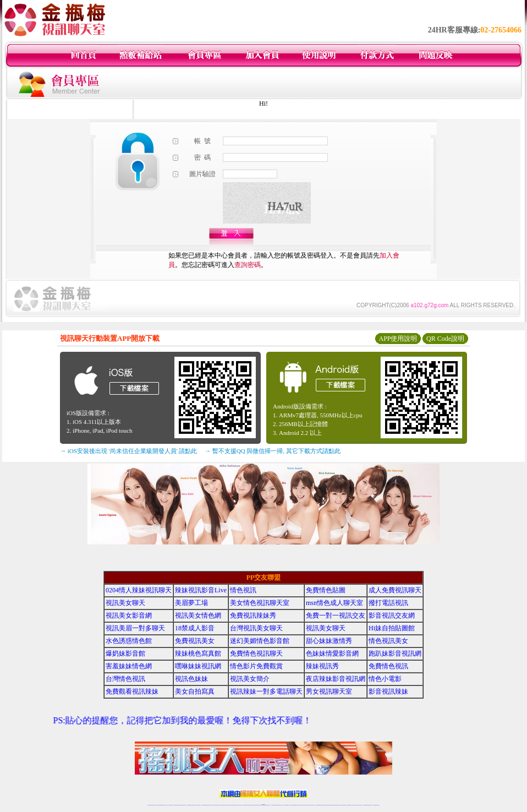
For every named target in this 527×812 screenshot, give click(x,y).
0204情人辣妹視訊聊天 (139, 590)
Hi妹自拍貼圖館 (392, 628)
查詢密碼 (248, 265)
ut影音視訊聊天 (369, 805)
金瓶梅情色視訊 (180, 805)
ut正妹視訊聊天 (236, 805)
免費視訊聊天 (233, 805)
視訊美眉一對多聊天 (135, 628)
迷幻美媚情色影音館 (260, 641)
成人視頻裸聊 (299, 805)
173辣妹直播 (272, 805)
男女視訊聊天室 (329, 691)
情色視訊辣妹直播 (338, 805)
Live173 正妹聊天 (290, 805)
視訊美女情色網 (198, 615)
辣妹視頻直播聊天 (207, 805)
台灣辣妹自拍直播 (203, 805)
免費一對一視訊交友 (336, 615)
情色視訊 (243, 590)
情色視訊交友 (361, 805)
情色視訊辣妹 (149, 805)
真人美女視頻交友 (312, 805)
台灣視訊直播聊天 (365, 805)
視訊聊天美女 (172, 805)
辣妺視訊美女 (378, 805)
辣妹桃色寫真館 (198, 653)
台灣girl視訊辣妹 (349, 805)
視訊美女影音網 (129, 615)
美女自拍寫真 (195, 691)
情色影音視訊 (164, 805)
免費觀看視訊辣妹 (132, 691)
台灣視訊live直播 (161, 805)
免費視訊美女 (195, 641)
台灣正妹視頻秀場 (317, 805)
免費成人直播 (345, 805)
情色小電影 (385, 679)
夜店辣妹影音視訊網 (336, 679)
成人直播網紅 (259, 805)
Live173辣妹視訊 (263, 805)
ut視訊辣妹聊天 (225, 805)
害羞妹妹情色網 (129, 666)
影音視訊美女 (358, 805)
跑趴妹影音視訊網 (395, 653)
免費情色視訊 (388, 666)
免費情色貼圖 (326, 590)
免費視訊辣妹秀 (253, 615)
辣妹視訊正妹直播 (286, 805)
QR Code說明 (445, 339)
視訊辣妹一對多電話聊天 (266, 691)
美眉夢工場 (191, 603)
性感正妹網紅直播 (276, 805)
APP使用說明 (398, 339)
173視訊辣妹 (229, 805)
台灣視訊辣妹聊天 (198, 805)
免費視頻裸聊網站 (295, 805)
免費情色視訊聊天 (256, 653)
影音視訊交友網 (392, 615)
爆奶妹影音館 (125, 653)
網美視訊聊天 (342, 805)
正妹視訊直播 (251, 805)
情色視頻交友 (321, 805)
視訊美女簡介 (250, 679)
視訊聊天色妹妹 (215, 805)
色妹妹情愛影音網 (332, 653)
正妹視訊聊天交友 (194, 805)
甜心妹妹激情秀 (329, 641)
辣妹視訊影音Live (201, 590)
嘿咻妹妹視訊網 (198, 666)
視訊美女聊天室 (354, 805)
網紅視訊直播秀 (256, 805)
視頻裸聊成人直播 (303, 805)
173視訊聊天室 (240, 805)
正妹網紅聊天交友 (268, 805)
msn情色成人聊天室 (334, 603)
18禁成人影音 (195, 628)
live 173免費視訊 (374, 805)
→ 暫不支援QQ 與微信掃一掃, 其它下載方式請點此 (273, 451)
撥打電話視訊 (388, 603)
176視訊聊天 (248, 805)
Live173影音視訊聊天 (220, 805)
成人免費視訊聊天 (395, 590)
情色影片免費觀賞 (256, 666)
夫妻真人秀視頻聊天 (308, 805)
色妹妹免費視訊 (245, 805)
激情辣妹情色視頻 (329, 805)
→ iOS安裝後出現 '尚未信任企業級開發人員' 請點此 (128, 451)
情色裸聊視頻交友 (333, 805)
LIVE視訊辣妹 (157, 805)
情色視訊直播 (152, 805)
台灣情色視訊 (125, 679)
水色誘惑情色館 (129, 641)
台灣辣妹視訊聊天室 (189, 805)
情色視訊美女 (388, 641)
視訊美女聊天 (125, 603)
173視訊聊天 (211, 805)
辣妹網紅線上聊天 (281, 805)
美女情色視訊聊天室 (260, 603)
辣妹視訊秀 (322, 666)
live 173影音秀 (169, 805)
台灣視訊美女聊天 (256, 628)
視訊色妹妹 (191, 679)
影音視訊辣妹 (388, 691)
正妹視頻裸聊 (325, 805)
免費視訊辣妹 (176, 805)
